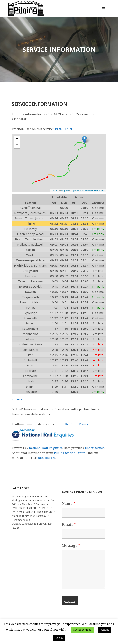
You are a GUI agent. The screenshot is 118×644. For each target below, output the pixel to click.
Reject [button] (59, 638)
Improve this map (96, 191)
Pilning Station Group (70, 453)
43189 (68, 129)
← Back (17, 399)
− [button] (17, 145)
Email (69, 524)
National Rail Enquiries (46, 448)
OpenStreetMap (79, 191)
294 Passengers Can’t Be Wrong (30, 496)
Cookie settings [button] (82, 630)
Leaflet (54, 191)
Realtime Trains (77, 424)
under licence (95, 448)
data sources (46, 458)
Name (69, 503)
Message (71, 545)
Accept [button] (105, 630)
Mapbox (65, 191)
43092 (58, 129)
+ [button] (17, 139)
